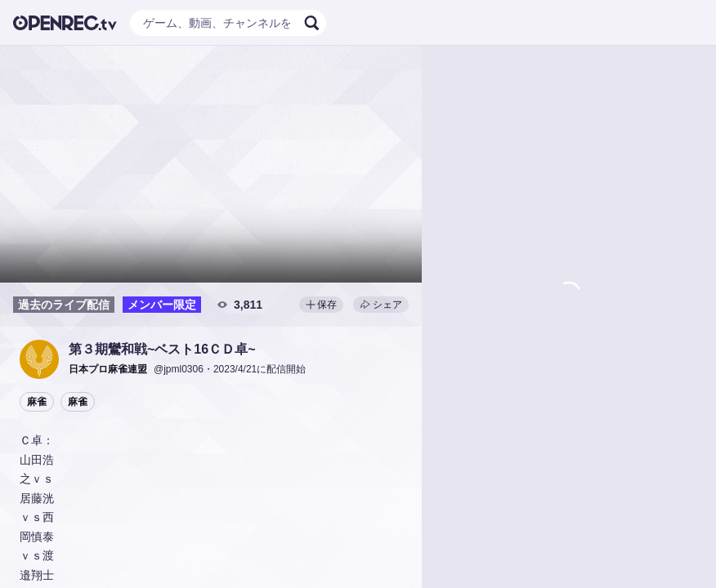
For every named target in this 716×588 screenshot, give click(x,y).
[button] (39, 359)
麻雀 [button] (37, 402)
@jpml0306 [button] (179, 369)
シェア (381, 305)
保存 (321, 305)
